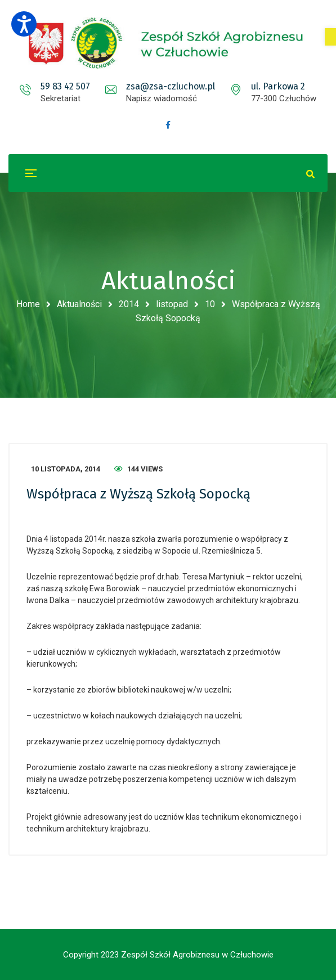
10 (210, 304)
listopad (172, 304)
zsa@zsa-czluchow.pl (171, 86)
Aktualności (79, 304)
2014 (129, 304)
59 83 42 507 (65, 86)
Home (28, 304)
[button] (330, 37)
